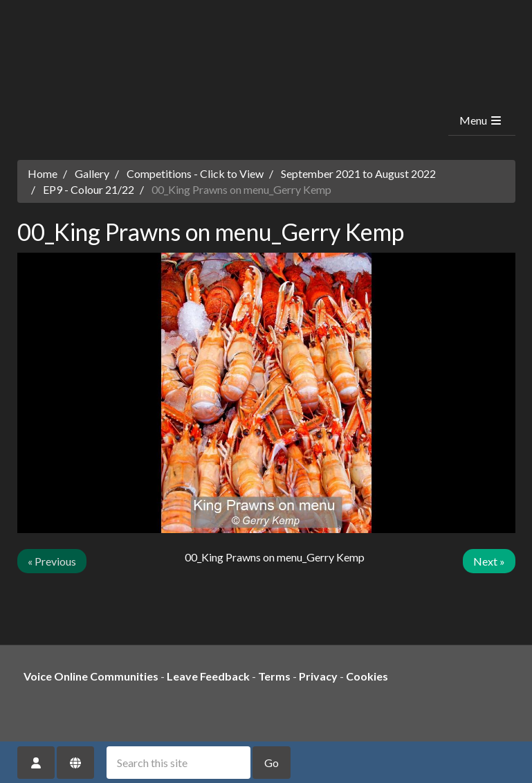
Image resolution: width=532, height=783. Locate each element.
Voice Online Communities (91, 676)
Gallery (92, 173)
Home (43, 173)
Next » (489, 561)
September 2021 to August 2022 (358, 173)
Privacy (318, 676)
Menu (481, 120)
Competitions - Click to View (195, 173)
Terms (274, 676)
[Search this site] (178, 763)
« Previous (52, 561)
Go (272, 763)
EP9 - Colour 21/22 (89, 189)
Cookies (367, 676)
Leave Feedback (208, 676)
